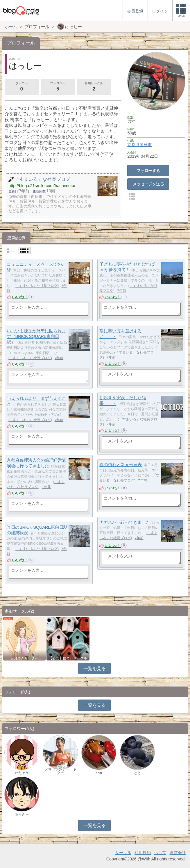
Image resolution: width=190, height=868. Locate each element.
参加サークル (94, 87)
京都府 (133, 145)
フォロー (21, 87)
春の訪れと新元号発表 (121, 465)
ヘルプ (160, 853)
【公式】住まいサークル (68, 658)
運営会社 (178, 853)
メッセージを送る (148, 184)
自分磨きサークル (24, 658)
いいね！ (20, 297)
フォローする (148, 171)
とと (137, 773)
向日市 (146, 145)
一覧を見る (95, 669)
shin (99, 773)
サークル (123, 853)
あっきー (22, 814)
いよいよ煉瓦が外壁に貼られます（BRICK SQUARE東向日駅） (36, 336)
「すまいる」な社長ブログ (37, 286)
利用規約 (143, 853)
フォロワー (58, 87)
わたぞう (22, 773)
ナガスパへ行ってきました (125, 522)
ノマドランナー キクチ (60, 771)
